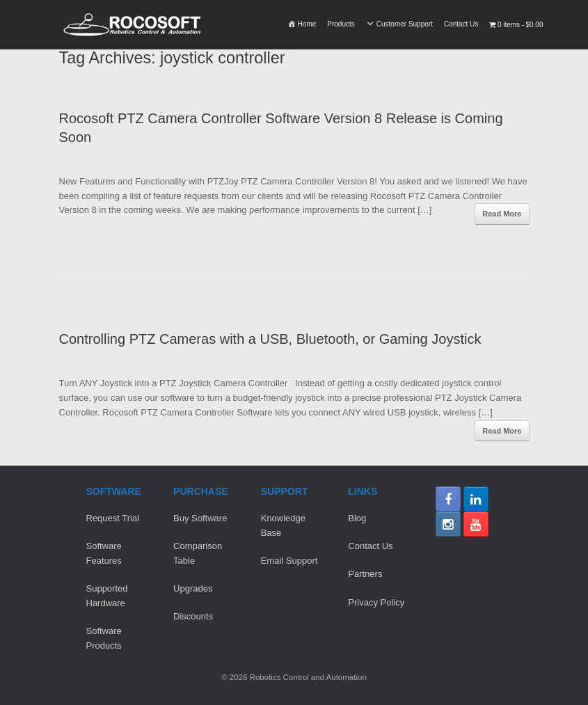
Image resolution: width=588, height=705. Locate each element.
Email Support (289, 561)
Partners (365, 574)
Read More (502, 214)
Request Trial (113, 518)
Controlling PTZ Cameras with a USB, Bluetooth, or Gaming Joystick (270, 339)
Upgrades (193, 588)
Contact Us (461, 24)
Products (341, 24)
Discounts (193, 616)
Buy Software (200, 518)
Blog (357, 518)
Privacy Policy (376, 602)
